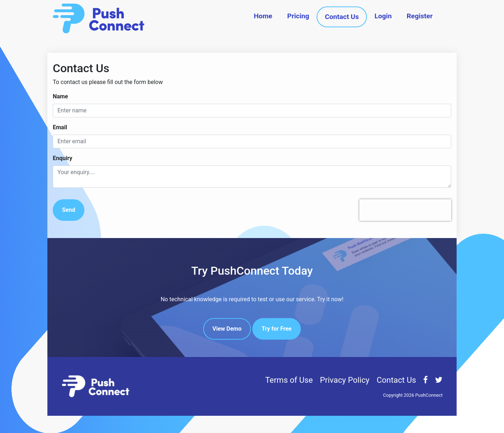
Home (263, 16)
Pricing (298, 16)
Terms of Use (289, 380)
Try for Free (277, 329)
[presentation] (405, 210)
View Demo (227, 329)
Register (420, 16)
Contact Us (342, 17)
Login (383, 16)
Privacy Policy (345, 380)
